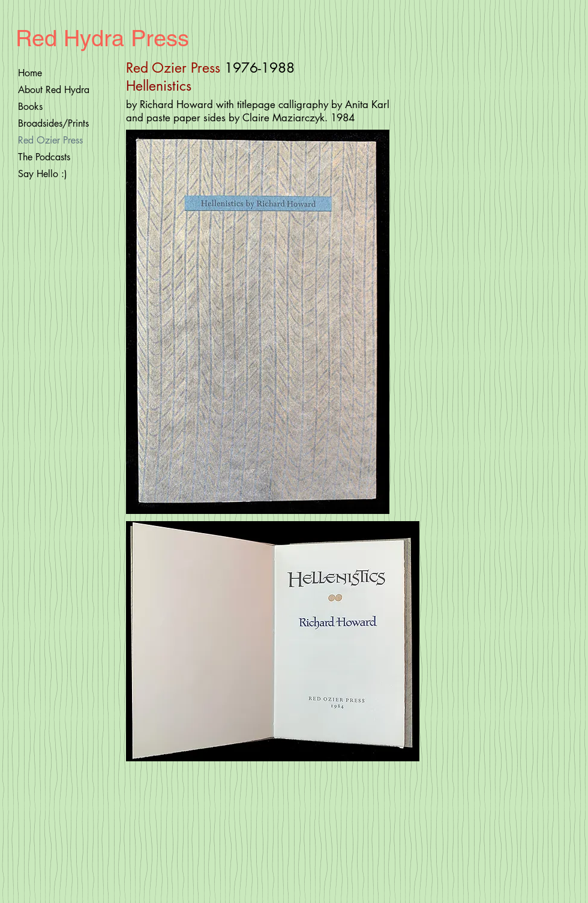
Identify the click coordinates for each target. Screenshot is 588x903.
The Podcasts (44, 157)
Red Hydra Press (102, 38)
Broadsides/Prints (53, 123)
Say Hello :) (43, 174)
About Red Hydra (54, 90)
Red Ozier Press (50, 140)
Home (30, 73)
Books (30, 107)
